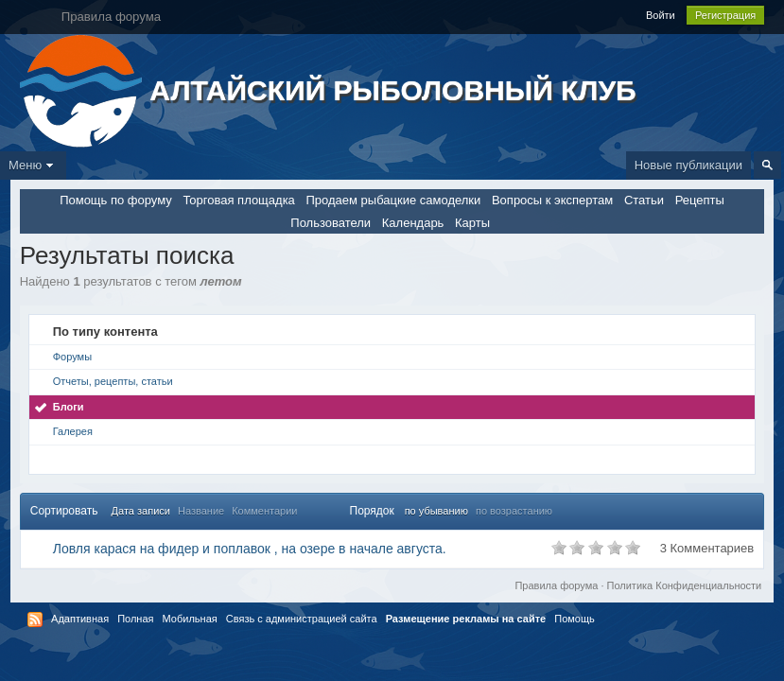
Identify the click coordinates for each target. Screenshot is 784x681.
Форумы (72, 357)
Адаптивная (80, 619)
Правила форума (556, 585)
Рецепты (700, 200)
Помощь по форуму (116, 200)
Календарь (413, 223)
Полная (135, 619)
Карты (472, 223)
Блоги (69, 407)
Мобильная (190, 619)
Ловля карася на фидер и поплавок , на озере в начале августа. (250, 549)
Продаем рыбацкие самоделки (393, 200)
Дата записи (141, 511)
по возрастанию (514, 511)
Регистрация (725, 15)
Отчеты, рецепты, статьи (113, 381)
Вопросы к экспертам (552, 200)
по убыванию (436, 511)
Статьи (644, 200)
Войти (661, 15)
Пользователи (331, 223)
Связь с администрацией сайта (302, 619)
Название (201, 511)
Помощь (575, 619)
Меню (33, 165)
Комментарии (264, 511)
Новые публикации (688, 165)
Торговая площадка (238, 200)
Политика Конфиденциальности (685, 585)
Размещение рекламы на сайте (466, 619)
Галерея (73, 431)
